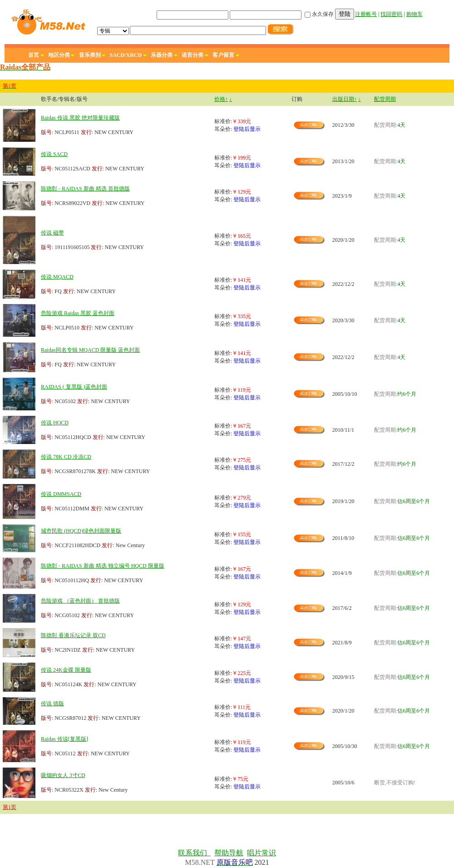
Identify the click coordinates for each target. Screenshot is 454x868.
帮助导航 (229, 853)
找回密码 (391, 14)
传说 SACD (54, 154)
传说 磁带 (52, 233)
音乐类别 (90, 55)
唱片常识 (262, 853)
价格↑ (221, 99)
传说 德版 (52, 703)
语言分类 (192, 55)
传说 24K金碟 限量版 (66, 670)
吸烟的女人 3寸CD (63, 775)
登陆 (345, 14)
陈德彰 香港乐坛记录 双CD (73, 635)
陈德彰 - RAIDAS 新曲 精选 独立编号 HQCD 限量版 (103, 566)
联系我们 (194, 853)
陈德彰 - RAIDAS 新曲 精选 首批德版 (85, 189)
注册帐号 (366, 14)
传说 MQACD (57, 277)
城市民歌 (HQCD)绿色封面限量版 (81, 531)
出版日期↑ (345, 99)
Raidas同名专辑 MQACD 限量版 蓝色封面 (90, 350)
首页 (34, 55)
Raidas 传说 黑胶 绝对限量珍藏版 (80, 118)
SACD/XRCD (126, 55)
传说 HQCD (55, 423)
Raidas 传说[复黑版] (64, 739)
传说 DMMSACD (61, 494)
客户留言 (223, 55)
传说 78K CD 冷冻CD (66, 457)
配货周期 (385, 99)
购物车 (415, 14)
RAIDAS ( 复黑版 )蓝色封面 (74, 387)
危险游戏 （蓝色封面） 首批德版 (80, 601)
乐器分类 (162, 55)
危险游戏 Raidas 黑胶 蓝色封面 (78, 313)
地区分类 (59, 55)
